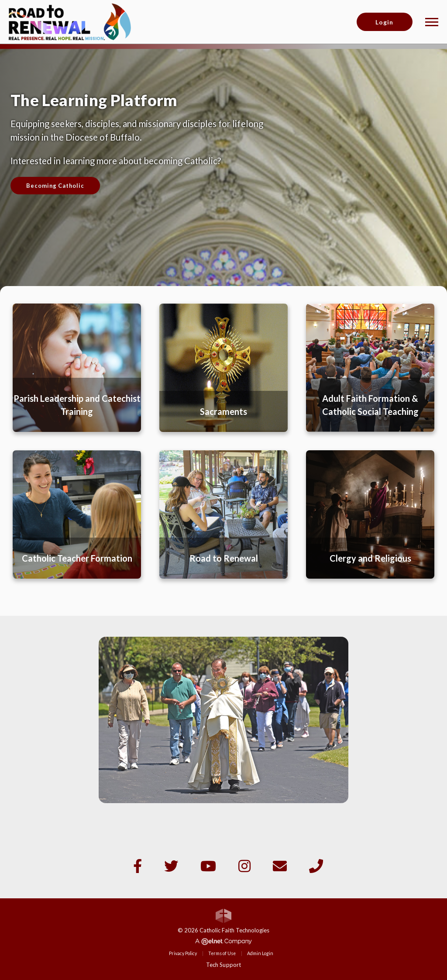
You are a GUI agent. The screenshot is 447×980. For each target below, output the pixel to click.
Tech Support (223, 965)
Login (384, 22)
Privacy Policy (183, 953)
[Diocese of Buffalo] (70, 21)
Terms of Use (222, 953)
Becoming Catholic (55, 186)
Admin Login (260, 953)
